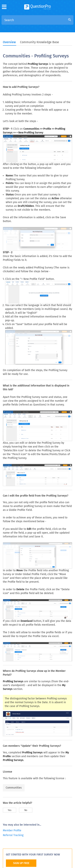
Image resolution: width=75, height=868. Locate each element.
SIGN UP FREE (21, 863)
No (26, 810)
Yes (10, 810)
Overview (9, 42)
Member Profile (12, 830)
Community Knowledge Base (39, 42)
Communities (14, 788)
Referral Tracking (13, 835)
